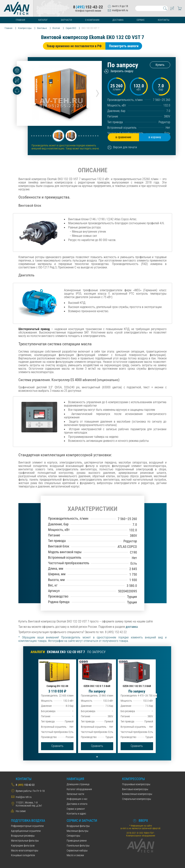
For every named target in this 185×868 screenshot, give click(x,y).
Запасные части (75, 794)
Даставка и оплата (77, 804)
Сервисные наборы (77, 850)
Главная (20, 20)
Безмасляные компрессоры (137, 794)
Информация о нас (77, 799)
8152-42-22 (88, 7)
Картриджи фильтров (23, 846)
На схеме (21, 811)
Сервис (141, 20)
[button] (58, 136)
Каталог (43, 20)
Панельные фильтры (78, 846)
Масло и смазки (75, 855)
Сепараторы (73, 836)
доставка (132, 627)
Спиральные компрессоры (137, 799)
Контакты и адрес (76, 814)
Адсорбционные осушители (26, 831)
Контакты (164, 20)
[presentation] (97, 92)
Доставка (118, 20)
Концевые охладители (23, 855)
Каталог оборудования (79, 789)
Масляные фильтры (77, 831)
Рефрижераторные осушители (27, 826)
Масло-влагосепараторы (25, 850)
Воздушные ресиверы (23, 836)
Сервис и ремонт (76, 809)
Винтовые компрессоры (135, 789)
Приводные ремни (77, 841)
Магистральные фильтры (25, 841)
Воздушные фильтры (78, 826)
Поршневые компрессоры (136, 784)
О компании (92, 20)
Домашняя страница (78, 784)
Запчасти (66, 20)
